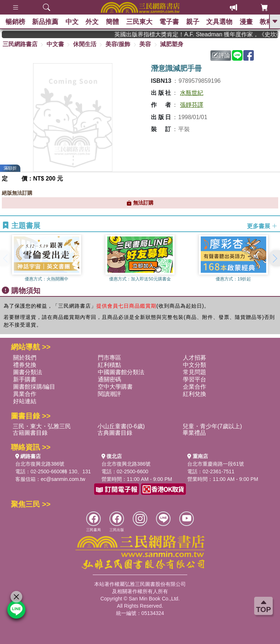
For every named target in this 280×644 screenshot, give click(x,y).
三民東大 (140, 22)
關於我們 (25, 358)
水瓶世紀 (192, 93)
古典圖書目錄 (115, 433)
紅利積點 (109, 365)
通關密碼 (109, 379)
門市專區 (109, 358)
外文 (93, 22)
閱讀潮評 (109, 394)
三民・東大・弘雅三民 (42, 426)
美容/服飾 (118, 44)
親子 (194, 22)
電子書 (170, 22)
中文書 (55, 44)
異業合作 (25, 394)
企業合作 (195, 387)
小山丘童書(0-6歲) (121, 426)
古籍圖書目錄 (30, 433)
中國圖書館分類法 (121, 372)
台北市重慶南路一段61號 (216, 464)
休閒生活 (85, 44)
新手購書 (25, 379)
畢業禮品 (194, 433)
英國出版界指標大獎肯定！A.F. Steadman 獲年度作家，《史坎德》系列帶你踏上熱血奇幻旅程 (200, 34)
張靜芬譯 (192, 105)
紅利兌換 (195, 394)
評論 (221, 55)
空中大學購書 (115, 387)
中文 (72, 22)
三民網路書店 (20, 44)
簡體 (113, 22)
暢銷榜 (15, 22)
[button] (275, 258)
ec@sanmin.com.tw (63, 479)
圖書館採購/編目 (34, 387)
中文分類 (195, 365)
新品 (45, 22)
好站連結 (25, 401)
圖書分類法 (28, 372)
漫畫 (248, 22)
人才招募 (195, 358)
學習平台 (195, 379)
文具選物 (221, 22)
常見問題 (195, 372)
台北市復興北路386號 (40, 464)
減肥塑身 (172, 44)
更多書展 (262, 226)
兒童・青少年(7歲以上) (212, 426)
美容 (145, 44)
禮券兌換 (25, 365)
